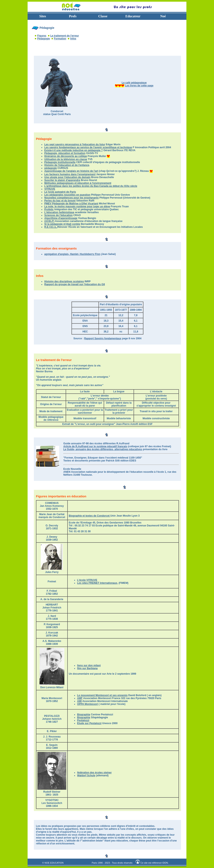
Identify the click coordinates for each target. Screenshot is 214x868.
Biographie (84, 715)
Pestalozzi (83, 720)
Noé (163, 16)
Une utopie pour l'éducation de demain (67, 177)
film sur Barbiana (87, 668)
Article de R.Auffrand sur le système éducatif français (95, 446)
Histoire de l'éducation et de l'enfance (67, 165)
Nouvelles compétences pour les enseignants (71, 198)
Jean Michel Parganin (77, 863)
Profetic (49, 209)
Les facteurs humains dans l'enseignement (70, 174)
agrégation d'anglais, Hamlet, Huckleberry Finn (72, 254)
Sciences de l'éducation (59, 215)
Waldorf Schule (86, 775)
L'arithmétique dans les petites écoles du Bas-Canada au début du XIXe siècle (91, 186)
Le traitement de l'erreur (65, 36)
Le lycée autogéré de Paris (60, 192)
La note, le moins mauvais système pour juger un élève (77, 207)
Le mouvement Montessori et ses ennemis (102, 695)
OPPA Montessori (88, 704)
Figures (42, 36)
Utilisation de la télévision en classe (66, 159)
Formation (60, 39)
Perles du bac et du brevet (60, 201)
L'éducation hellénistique (59, 212)
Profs (73, 16)
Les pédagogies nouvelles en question (67, 195)
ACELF (49, 221)
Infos (73, 39)
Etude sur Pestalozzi (89, 723)
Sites (43, 16)
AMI (79, 701)
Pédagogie (44, 39)
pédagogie (51, 168)
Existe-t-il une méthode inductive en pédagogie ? (73, 150)
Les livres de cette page (139, 86)
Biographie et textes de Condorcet (90, 516)
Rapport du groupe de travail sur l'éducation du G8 (75, 284)
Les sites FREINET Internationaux (97, 583)
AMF (80, 698)
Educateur (133, 16)
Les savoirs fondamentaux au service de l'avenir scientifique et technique (88, 147)
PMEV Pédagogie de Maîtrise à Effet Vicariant (71, 204)
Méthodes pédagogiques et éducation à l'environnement (78, 183)
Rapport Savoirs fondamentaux (103, 338)
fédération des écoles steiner (94, 773)
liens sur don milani (89, 665)
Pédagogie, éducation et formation (65, 153)
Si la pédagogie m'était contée (62, 224)
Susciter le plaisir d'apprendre (62, 180)
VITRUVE (50, 189)
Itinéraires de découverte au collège (66, 156)
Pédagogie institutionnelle (60, 162)
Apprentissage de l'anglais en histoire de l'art (71, 171)
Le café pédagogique (134, 83)
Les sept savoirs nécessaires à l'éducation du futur (75, 144)
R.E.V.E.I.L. (51, 227)
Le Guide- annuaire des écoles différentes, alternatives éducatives (103, 449)
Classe (103, 16)
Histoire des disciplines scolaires (64, 281)
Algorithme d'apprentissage (61, 218)
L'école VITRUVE (87, 580)
